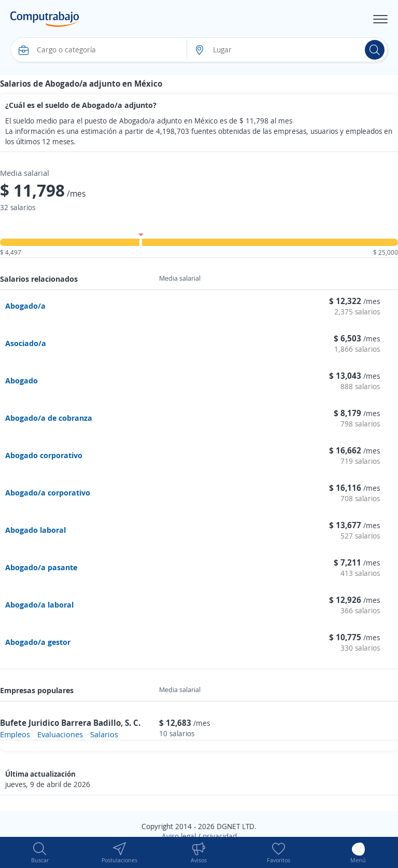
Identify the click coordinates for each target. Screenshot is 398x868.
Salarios (104, 734)
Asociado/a (26, 343)
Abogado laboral (35, 530)
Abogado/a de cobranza (49, 418)
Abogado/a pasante (41, 567)
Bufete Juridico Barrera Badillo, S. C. (70, 723)
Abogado (22, 380)
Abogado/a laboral (39, 604)
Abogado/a (25, 306)
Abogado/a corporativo (48, 492)
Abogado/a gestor (38, 642)
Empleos (15, 734)
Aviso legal (179, 836)
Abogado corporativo (44, 455)
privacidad (220, 836)
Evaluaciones (60, 734)
